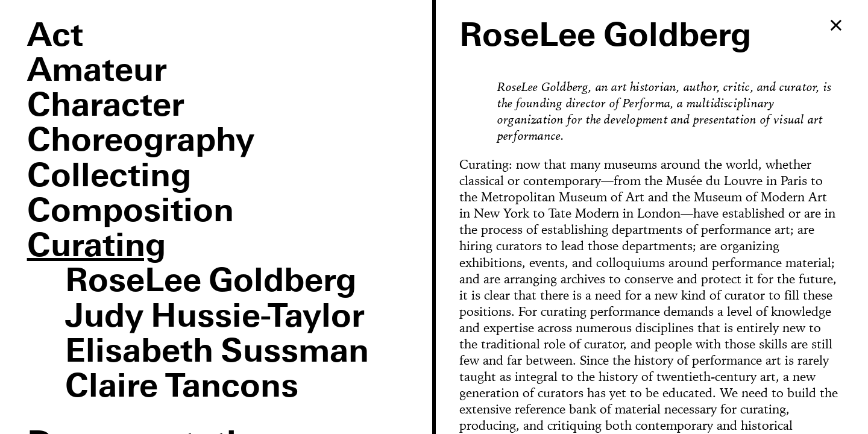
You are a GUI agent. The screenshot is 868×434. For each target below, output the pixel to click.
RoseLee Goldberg (211, 282)
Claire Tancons (182, 388)
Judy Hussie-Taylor (215, 318)
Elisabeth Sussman (217, 353)
